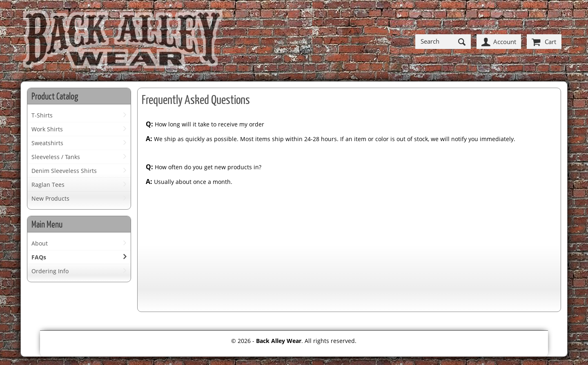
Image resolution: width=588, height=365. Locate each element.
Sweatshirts (47, 143)
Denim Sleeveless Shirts (64, 171)
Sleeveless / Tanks (56, 157)
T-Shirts (42, 115)
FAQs (39, 257)
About (40, 243)
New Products (50, 198)
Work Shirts (47, 129)
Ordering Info (50, 271)
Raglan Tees (48, 185)
